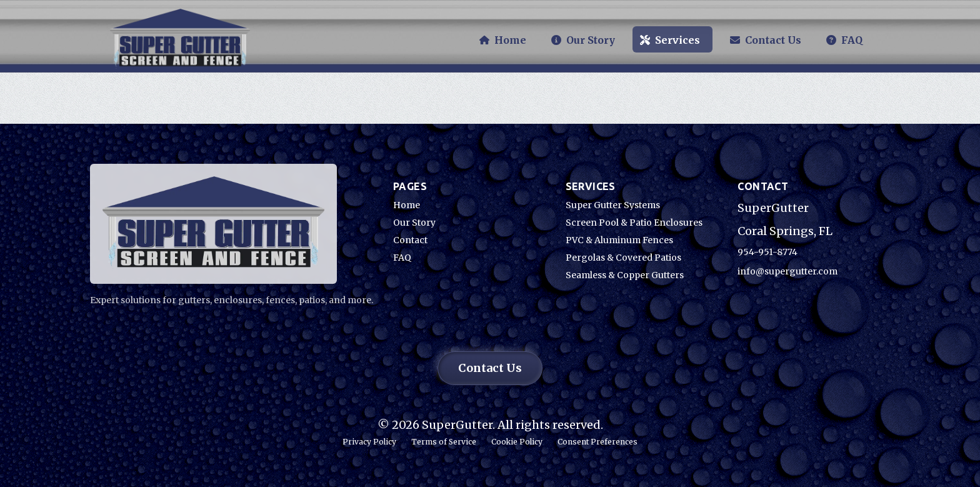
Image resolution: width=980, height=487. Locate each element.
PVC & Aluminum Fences (619, 240)
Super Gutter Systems (613, 205)
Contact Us (490, 368)
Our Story (414, 223)
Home (407, 205)
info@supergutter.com (787, 271)
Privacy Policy (369, 442)
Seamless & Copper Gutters (625, 275)
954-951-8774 (767, 252)
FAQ (402, 258)
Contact (410, 240)
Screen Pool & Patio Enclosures (634, 223)
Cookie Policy (517, 442)
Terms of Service (444, 442)
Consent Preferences (597, 442)
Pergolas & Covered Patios (623, 258)
